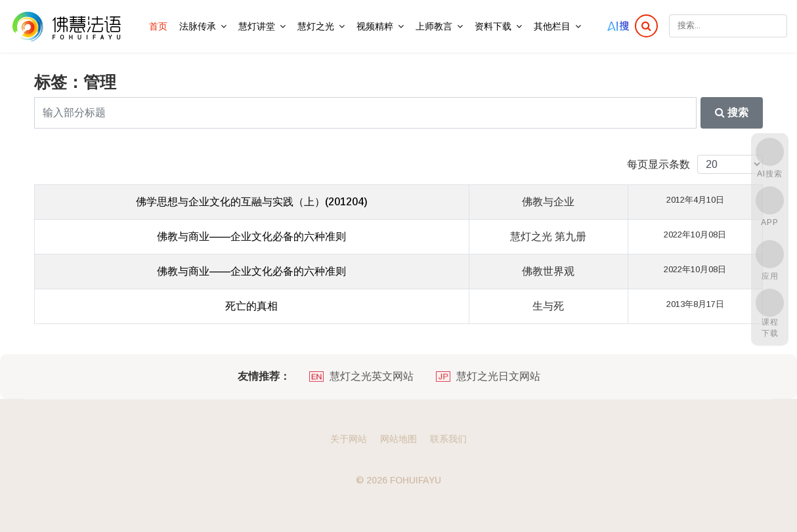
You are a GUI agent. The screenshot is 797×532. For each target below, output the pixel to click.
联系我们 (448, 439)
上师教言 (434, 26)
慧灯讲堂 (257, 26)
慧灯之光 (316, 26)
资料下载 (493, 26)
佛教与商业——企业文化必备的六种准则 (251, 236)
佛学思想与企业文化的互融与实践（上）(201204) (252, 202)
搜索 (732, 113)
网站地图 (398, 439)
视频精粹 (375, 26)
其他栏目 (552, 26)
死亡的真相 (251, 306)
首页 (158, 26)
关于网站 (349, 439)
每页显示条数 (658, 164)
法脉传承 (198, 26)
